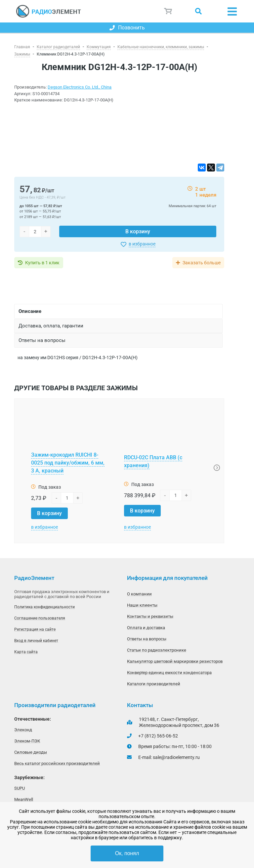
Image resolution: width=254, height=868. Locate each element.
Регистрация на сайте (35, 629)
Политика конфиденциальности (44, 607)
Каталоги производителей (154, 684)
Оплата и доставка (146, 628)
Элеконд (23, 730)
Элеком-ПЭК (27, 741)
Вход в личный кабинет (36, 641)
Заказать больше (202, 263)
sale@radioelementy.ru (176, 757)
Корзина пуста (168, 11)
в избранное (142, 244)
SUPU (20, 788)
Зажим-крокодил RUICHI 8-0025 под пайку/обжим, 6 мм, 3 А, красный (68, 463)
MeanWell (24, 799)
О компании (139, 594)
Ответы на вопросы (147, 639)
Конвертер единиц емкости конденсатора (169, 673)
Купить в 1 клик (42, 263)
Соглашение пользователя (40, 618)
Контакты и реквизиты (150, 616)
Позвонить (127, 28)
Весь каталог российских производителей (57, 763)
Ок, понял (127, 853)
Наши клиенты (142, 605)
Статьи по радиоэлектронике (157, 650)
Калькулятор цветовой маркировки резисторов (175, 661)
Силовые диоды (31, 752)
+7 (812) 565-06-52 (158, 736)
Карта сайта (26, 652)
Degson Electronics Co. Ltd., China (80, 87)
